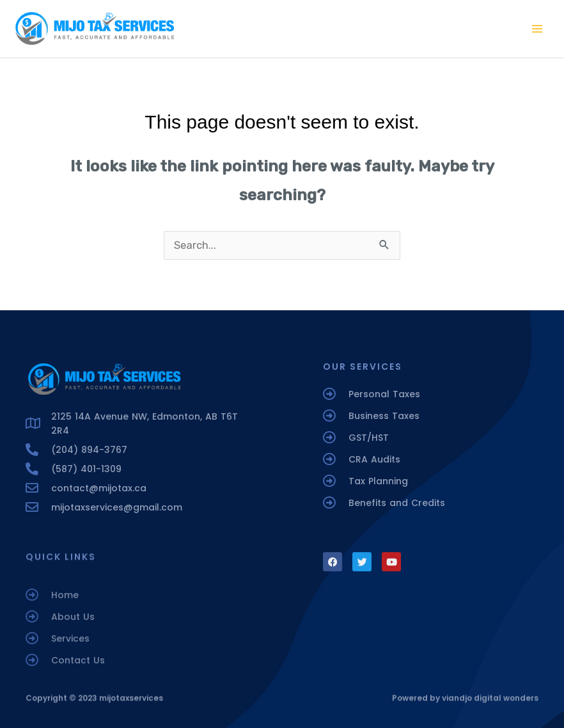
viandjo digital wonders (490, 701)
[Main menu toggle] (537, 29)
